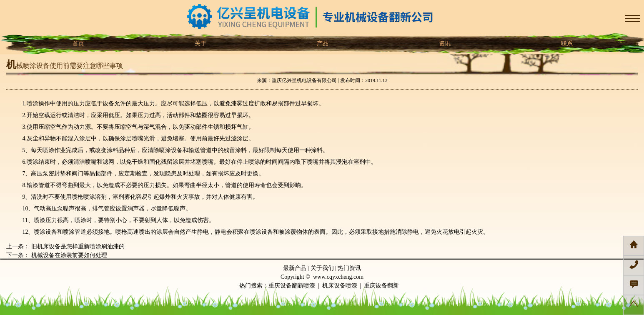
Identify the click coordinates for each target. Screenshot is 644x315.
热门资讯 (349, 268)
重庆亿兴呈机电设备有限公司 (304, 80)
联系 (566, 44)
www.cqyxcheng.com (338, 277)
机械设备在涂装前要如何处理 (68, 255)
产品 (322, 44)
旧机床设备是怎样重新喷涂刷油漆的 (77, 246)
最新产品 (295, 268)
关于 (200, 44)
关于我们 (322, 268)
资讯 (444, 44)
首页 (78, 44)
